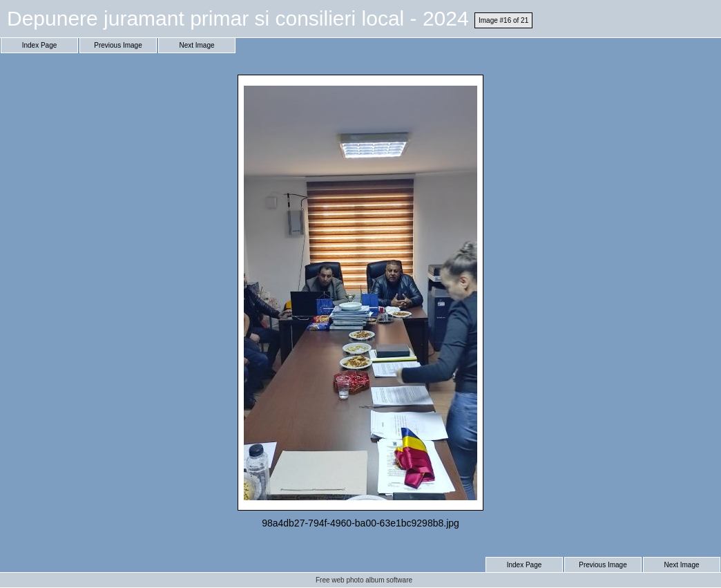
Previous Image (118, 45)
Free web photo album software (364, 580)
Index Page (40, 45)
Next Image (196, 45)
